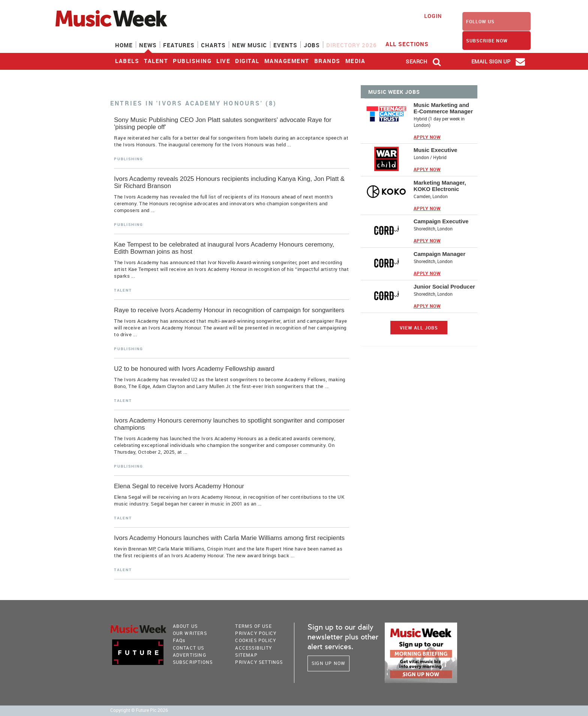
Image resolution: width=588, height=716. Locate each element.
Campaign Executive (441, 221)
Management (287, 61)
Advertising (190, 655)
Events (285, 45)
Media (355, 61)
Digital (247, 61)
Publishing (192, 61)
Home (124, 45)
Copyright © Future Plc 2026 (139, 710)
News (148, 45)
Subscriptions (193, 662)
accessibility (253, 648)
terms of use (253, 626)
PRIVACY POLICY (256, 633)
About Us (185, 626)
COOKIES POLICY (256, 640)
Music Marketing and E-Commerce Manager (443, 108)
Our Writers (190, 633)
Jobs (312, 45)
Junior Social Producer (444, 287)
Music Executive (436, 150)
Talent (156, 61)
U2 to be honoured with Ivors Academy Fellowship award (194, 369)
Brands (327, 61)
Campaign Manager (439, 254)
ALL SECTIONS (412, 44)
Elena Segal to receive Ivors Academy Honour (179, 486)
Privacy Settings (259, 662)
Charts (213, 45)
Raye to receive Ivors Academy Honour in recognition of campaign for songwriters (229, 310)
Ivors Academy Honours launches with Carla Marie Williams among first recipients (229, 538)
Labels (127, 61)
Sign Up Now (328, 663)
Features (179, 45)
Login (433, 16)
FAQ (179, 640)
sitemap (246, 655)
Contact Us (189, 648)
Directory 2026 (352, 45)
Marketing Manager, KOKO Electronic (440, 186)
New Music (250, 45)
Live (223, 61)
